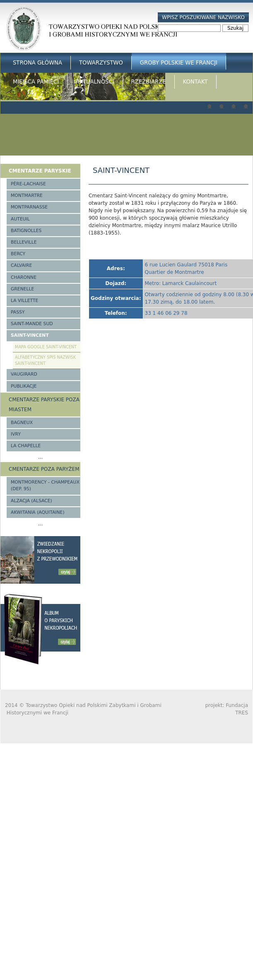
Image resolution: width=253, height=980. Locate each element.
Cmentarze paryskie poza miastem (44, 405)
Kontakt (195, 82)
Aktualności (95, 82)
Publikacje (24, 386)
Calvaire (21, 265)
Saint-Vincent (30, 335)
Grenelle (22, 289)
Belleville (24, 242)
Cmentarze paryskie (40, 171)
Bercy (18, 254)
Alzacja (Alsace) (31, 501)
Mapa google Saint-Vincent (46, 347)
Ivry (16, 434)
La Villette (24, 301)
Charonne (24, 277)
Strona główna (37, 63)
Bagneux (22, 423)
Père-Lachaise (28, 184)
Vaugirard (24, 374)
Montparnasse (29, 207)
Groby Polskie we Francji (179, 63)
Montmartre (27, 195)
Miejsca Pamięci (36, 82)
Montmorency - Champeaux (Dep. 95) (45, 485)
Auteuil (20, 219)
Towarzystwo (101, 63)
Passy (18, 312)
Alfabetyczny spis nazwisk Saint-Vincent (45, 360)
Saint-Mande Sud (32, 324)
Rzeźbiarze (149, 82)
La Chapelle (26, 446)
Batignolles (26, 231)
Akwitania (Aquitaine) (38, 512)
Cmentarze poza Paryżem (44, 469)
